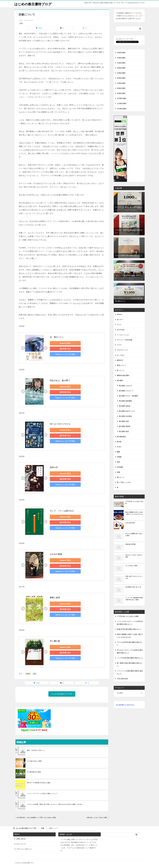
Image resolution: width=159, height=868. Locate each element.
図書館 (28, 674)
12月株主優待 (122, 109)
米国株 (119, 457)
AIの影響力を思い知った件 (133, 587)
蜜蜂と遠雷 (55, 598)
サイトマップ (21, 844)
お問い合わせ (21, 839)
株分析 (119, 442)
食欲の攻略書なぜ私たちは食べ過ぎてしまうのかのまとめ (134, 513)
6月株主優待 (121, 78)
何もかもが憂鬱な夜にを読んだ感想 (134, 534)
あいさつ (120, 319)
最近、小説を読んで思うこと (36, 750)
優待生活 (120, 360)
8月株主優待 (121, 88)
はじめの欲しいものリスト (125, 704)
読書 (21, 23)
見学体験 (120, 467)
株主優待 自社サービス (127, 411)
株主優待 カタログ (125, 386)
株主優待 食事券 (125, 426)
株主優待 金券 (124, 421)
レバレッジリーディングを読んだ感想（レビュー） (43, 794)
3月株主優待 (121, 63)
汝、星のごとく (57, 337)
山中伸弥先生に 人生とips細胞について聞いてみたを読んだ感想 (36, 818)
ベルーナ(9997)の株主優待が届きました (129, 255)
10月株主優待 (122, 98)
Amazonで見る (65, 343)
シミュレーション (123, 335)
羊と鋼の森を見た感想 (34, 772)
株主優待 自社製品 (125, 416)
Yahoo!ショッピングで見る (65, 354)
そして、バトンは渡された (62, 511)
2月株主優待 (121, 58)
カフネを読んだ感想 (131, 566)
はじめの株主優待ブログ (33, 4)
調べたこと (121, 477)
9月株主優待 (121, 93)
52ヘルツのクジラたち (60, 424)
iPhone (119, 314)
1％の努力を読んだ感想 (34, 761)
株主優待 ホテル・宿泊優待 (129, 396)
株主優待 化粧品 (125, 406)
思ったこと (121, 370)
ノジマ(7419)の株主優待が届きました (130, 658)
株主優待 (120, 381)
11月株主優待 (122, 103)
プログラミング (122, 350)
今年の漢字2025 (130, 523)
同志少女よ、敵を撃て (60, 381)
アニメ (119, 325)
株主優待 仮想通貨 (125, 401)
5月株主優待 (121, 73)
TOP (26, 828)
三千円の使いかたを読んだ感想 (134, 502)
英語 (118, 462)
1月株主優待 (121, 53)
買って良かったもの (124, 482)
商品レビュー (121, 365)
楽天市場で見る (65, 349)
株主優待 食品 (124, 431)
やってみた (121, 355)
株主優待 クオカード (126, 391)
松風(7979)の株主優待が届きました (129, 629)
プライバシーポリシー (24, 849)
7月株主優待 (121, 83)
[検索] (129, 29)
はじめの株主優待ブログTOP (63, 694)
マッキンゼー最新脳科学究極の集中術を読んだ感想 (134, 599)
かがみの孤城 (56, 554)
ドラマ (119, 345)
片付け (119, 447)
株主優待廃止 (121, 436)
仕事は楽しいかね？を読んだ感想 (97, 818)
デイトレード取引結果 (125, 340)
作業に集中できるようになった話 (134, 577)
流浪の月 (54, 467)
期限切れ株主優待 (123, 375)
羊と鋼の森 (55, 641)
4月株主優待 (121, 68)
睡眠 (118, 452)
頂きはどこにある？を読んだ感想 (134, 556)
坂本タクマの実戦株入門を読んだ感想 (39, 783)
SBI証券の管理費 (130, 544)
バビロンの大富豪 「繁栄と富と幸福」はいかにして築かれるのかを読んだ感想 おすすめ (55, 804)
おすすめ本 (121, 330)
